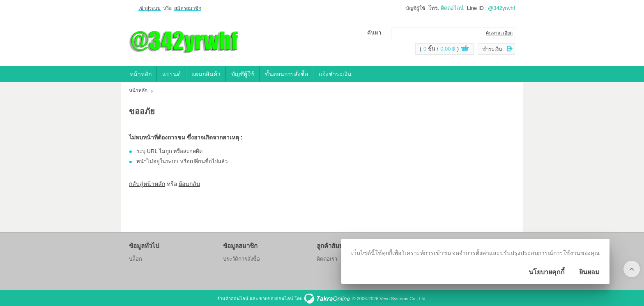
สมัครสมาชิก (188, 8)
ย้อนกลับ (189, 184)
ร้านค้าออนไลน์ (233, 299)
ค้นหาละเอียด (499, 33)
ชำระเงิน (492, 49)
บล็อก (136, 259)
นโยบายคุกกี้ (547, 272)
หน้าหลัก (141, 74)
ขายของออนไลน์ (276, 299)
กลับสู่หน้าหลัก (147, 184)
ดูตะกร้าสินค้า (465, 49)
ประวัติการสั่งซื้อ (241, 259)
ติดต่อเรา (327, 259)
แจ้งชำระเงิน (335, 74)
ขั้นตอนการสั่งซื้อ (286, 74)
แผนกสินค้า (206, 74)
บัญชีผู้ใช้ (415, 8)
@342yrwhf (501, 8)
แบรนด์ (171, 74)
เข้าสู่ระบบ (149, 8)
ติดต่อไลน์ (452, 8)
